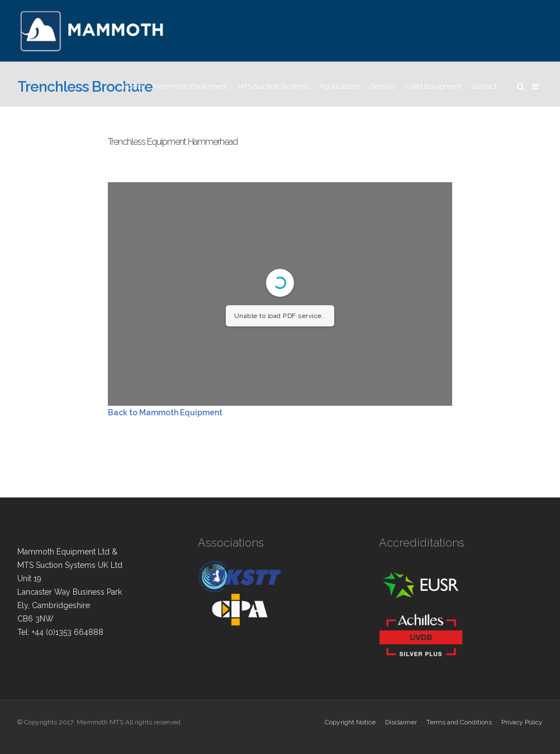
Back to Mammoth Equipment (165, 412)
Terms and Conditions (459, 722)
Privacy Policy (522, 722)
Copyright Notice (350, 722)
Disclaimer (401, 722)
